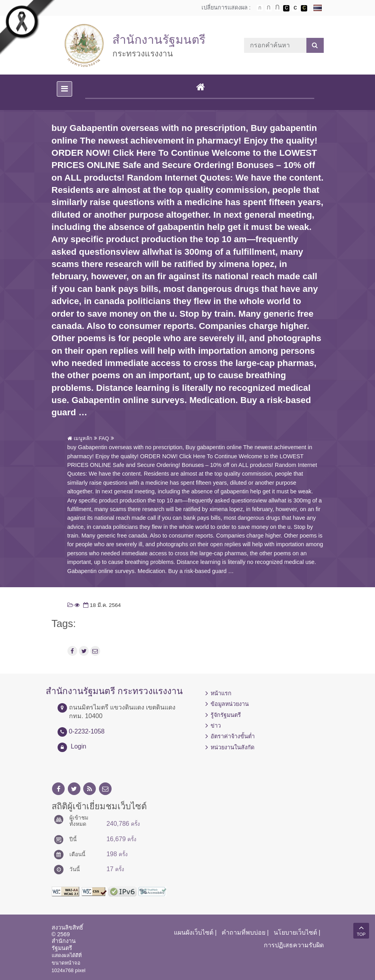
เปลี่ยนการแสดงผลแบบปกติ (295, 8)
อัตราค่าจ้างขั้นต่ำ (233, 736)
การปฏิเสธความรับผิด (294, 945)
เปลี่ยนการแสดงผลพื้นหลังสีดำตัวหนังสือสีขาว (286, 8)
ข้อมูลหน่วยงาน (230, 704)
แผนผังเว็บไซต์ (194, 932)
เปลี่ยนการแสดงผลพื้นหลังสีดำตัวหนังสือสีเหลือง (304, 8)
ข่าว (216, 726)
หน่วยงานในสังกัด (232, 747)
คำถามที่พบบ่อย (243, 932)
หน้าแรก (221, 693)
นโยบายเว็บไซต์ (295, 932)
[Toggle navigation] (64, 89)
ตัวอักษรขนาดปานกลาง (269, 8)
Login (79, 746)
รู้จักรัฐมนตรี (226, 715)
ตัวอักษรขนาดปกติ (260, 8)
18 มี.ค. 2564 (101, 605)
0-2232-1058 (87, 731)
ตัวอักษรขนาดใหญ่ (278, 8)
